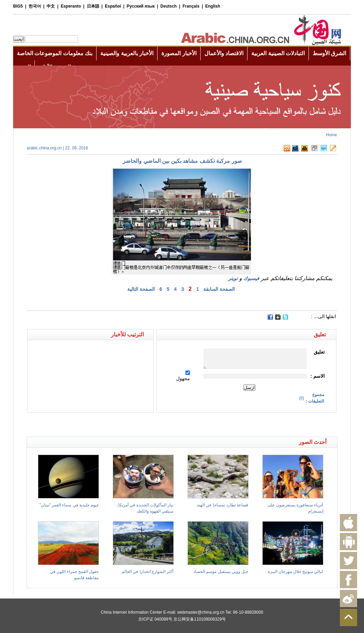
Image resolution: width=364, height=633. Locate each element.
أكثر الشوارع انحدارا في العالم (148, 572)
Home (331, 135)
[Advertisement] (104, 425)
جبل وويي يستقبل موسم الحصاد (221, 572)
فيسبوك (251, 278)
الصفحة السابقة (219, 289)
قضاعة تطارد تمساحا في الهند (223, 505)
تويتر (233, 278)
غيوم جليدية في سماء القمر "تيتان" (69, 505)
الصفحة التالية (141, 289)
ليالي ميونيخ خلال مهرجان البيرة (295, 572)
